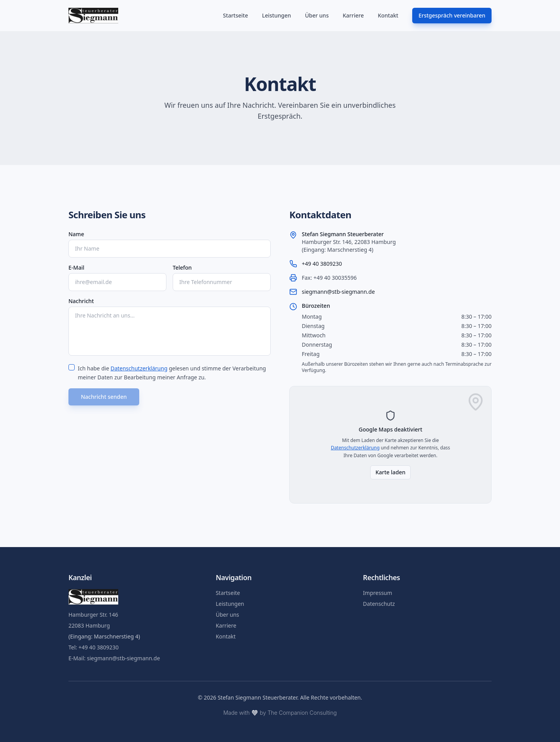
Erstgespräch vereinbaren (452, 15)
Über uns (317, 15)
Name (76, 234)
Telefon (182, 268)
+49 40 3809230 (322, 264)
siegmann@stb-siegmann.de (338, 292)
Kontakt (388, 15)
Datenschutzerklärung (139, 368)
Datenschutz (379, 604)
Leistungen (277, 15)
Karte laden (390, 472)
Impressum (377, 593)
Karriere (353, 15)
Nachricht (81, 301)
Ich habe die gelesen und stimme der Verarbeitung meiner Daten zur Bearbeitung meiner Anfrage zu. (172, 373)
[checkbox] (72, 367)
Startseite (235, 15)
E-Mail (76, 268)
